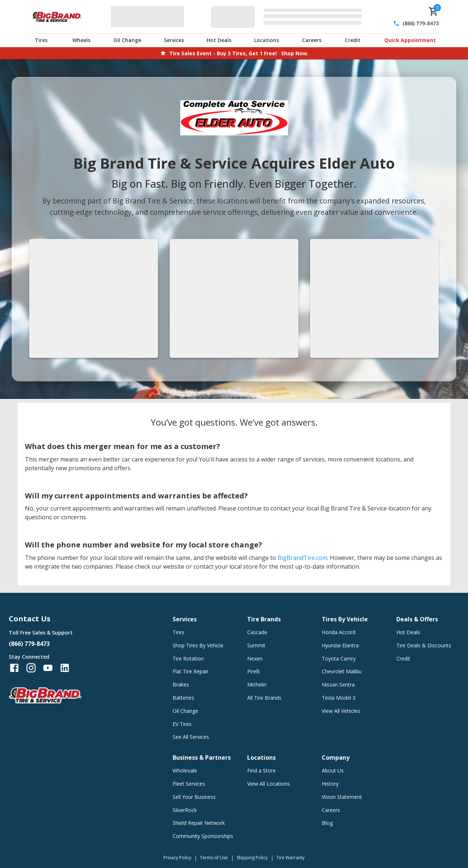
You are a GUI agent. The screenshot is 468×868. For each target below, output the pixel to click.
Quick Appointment (410, 40)
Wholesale (185, 770)
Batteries (183, 698)
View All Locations (269, 784)
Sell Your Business (194, 797)
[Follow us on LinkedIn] (65, 668)
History (330, 784)
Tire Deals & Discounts (424, 645)
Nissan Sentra (338, 684)
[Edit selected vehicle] (289, 17)
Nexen (255, 659)
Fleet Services (189, 784)
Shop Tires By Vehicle (198, 645)
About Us (333, 770)
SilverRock (185, 810)
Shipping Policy (252, 858)
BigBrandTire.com (302, 558)
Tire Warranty (290, 858)
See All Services (191, 737)
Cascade (257, 632)
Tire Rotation (188, 659)
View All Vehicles (341, 711)
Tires (41, 40)
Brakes (181, 684)
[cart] (434, 11)
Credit (353, 40)
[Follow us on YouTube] (48, 668)
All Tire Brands (264, 698)
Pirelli (253, 671)
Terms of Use (214, 858)
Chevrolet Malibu (342, 671)
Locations (267, 40)
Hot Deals (219, 40)
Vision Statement (342, 797)
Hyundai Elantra (340, 645)
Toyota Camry (339, 659)
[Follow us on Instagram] (31, 668)
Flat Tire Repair (190, 671)
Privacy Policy (177, 858)
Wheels (81, 40)
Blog (327, 823)
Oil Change (127, 40)
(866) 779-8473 (421, 23)
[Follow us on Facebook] (14, 668)
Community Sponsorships (203, 836)
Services (174, 40)
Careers (312, 40)
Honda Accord (339, 632)
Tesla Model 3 (339, 698)
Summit (256, 645)
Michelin (257, 684)
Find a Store (261, 770)
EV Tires (182, 724)
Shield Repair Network (199, 823)
